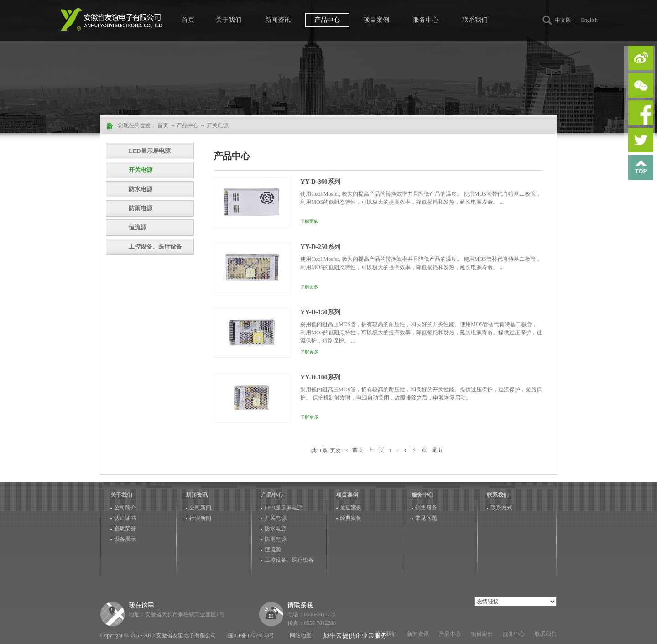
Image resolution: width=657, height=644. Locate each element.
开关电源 (218, 125)
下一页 (419, 451)
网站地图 (299, 635)
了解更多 (309, 221)
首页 (188, 20)
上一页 (376, 451)
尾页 (437, 451)
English (589, 20)
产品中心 (188, 125)
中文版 (563, 20)
